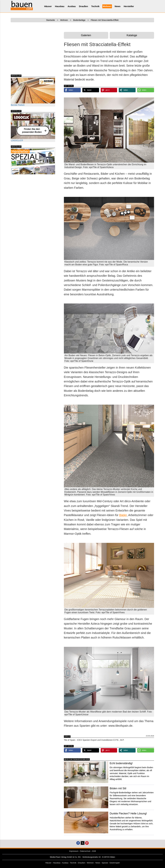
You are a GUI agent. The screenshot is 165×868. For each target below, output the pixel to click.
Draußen (83, 6)
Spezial (105, 863)
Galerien (86, 35)
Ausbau (72, 6)
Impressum (74, 851)
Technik (95, 6)
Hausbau (60, 6)
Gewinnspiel (115, 863)
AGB (94, 851)
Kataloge (132, 35)
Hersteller (129, 6)
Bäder (123, 515)
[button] (72, 90)
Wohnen (107, 6)
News (118, 6)
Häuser (48, 6)
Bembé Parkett (33, 92)
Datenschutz (85, 851)
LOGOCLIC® (33, 127)
